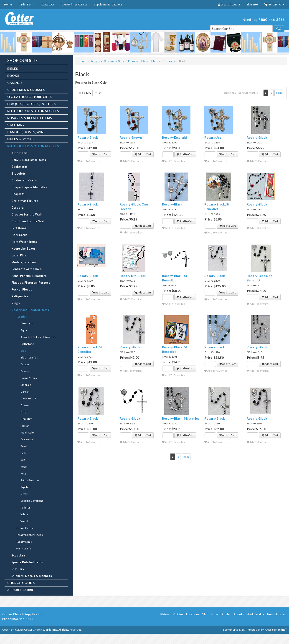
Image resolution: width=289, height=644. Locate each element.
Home (8, 4)
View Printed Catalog (74, 4)
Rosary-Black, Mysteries (181, 418)
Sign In (252, 4)
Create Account (229, 4)
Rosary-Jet (213, 137)
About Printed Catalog (249, 614)
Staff (205, 614)
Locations (193, 614)
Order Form (27, 4)
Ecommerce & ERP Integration (242, 630)
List (100, 93)
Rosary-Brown (131, 137)
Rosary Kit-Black (133, 276)
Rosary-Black (88, 137)
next (279, 93)
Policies (178, 614)
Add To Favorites (89, 161)
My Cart (274, 5)
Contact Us (48, 4)
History (165, 614)
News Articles (276, 614)
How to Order (221, 614)
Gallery (87, 93)
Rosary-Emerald (174, 137)
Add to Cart (100, 154)
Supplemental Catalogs (108, 4)
